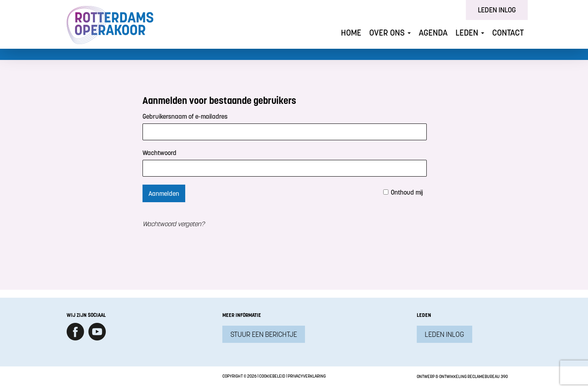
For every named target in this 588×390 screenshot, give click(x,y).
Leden (470, 33)
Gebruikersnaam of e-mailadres (185, 116)
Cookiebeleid (272, 376)
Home (351, 33)
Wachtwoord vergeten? (173, 224)
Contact (508, 33)
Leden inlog (497, 10)
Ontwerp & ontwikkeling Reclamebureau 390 (462, 376)
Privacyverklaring (307, 376)
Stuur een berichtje (264, 334)
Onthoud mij (407, 192)
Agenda (433, 33)
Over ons (390, 33)
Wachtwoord (159, 153)
